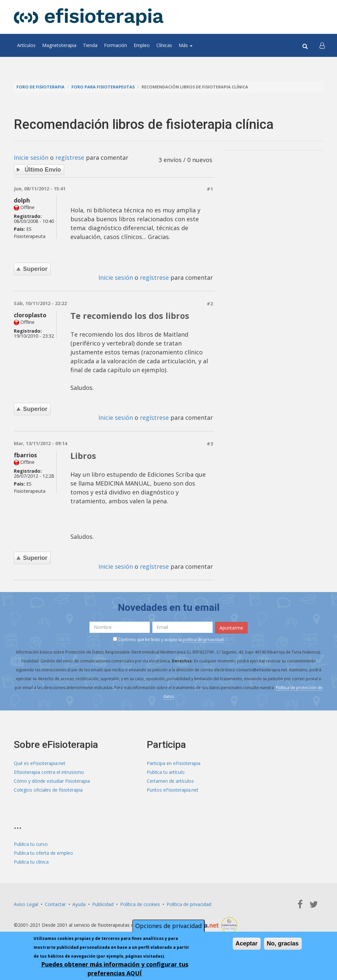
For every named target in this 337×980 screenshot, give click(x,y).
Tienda (90, 45)
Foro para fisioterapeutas (103, 87)
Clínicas (164, 45)
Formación (116, 45)
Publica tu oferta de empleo (43, 853)
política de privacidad (203, 639)
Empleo (142, 45)
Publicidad (103, 904)
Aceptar (247, 944)
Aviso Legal (26, 904)
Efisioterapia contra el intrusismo (49, 772)
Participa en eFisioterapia (174, 763)
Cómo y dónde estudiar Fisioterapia (52, 781)
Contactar (55, 904)
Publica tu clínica (31, 861)
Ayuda (79, 904)
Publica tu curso (31, 844)
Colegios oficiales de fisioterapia (48, 790)
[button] (322, 45)
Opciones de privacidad (168, 926)
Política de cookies (140, 904)
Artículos (26, 45)
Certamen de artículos (170, 781)
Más (186, 45)
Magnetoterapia (59, 45)
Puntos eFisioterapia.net (173, 790)
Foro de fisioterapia (40, 87)
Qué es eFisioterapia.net (40, 763)
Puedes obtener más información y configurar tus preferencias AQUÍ (115, 969)
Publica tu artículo (166, 772)
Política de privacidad (189, 904)
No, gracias (283, 944)
